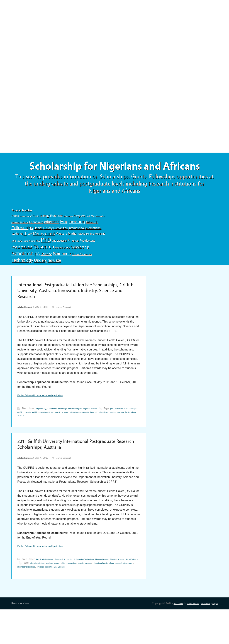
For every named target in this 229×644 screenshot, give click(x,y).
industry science (101, 437)
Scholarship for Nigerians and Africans (114, 175)
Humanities (60, 246)
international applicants (124, 437)
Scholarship (80, 265)
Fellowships (22, 246)
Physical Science (107, 433)
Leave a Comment (71, 331)
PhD (46, 258)
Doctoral (24, 240)
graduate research (98, 594)
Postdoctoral (87, 259)
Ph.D (38, 259)
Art (32, 234)
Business (57, 234)
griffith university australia (77, 437)
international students (29, 441)
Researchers (62, 265)
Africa (15, 234)
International (76, 246)
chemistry (68, 234)
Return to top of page (23, 638)
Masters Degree (87, 433)
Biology (45, 234)
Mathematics (77, 251)
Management (44, 251)
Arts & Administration (48, 590)
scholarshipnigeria (27, 331)
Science (46, 272)
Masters (61, 251)
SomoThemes (186, 638)
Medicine (100, 252)
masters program (52, 441)
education (52, 240)
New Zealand (22, 259)
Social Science (46, 594)
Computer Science (84, 234)
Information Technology (64, 433)
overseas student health (121, 597)
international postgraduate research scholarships (54, 597)
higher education (119, 594)
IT (25, 251)
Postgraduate (22, 265)
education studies (77, 594)
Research (44, 265)
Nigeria (32, 259)
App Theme (168, 638)
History (48, 246)
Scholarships (26, 271)
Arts (37, 234)
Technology (22, 278)
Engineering (73, 239)
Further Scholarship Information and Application (47, 420)
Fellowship (92, 240)
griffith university (52, 437)
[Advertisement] (114, 26)
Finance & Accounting (73, 590)
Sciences (62, 272)
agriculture (25, 234)
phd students (59, 259)
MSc (14, 259)
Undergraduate (48, 278)
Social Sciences (82, 272)
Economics (36, 240)
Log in (214, 638)
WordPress (202, 638)
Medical (90, 252)
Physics (73, 258)
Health (38, 246)
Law (30, 252)
